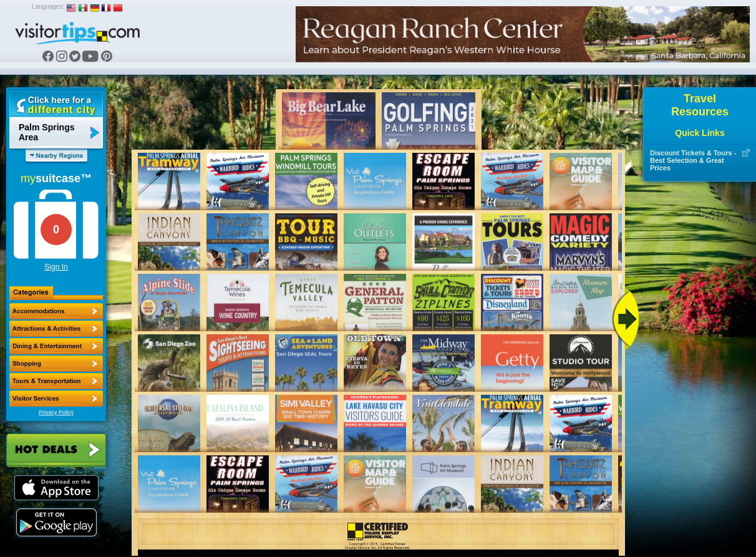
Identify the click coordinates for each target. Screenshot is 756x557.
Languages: (48, 7)
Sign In (56, 267)
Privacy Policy (56, 412)
